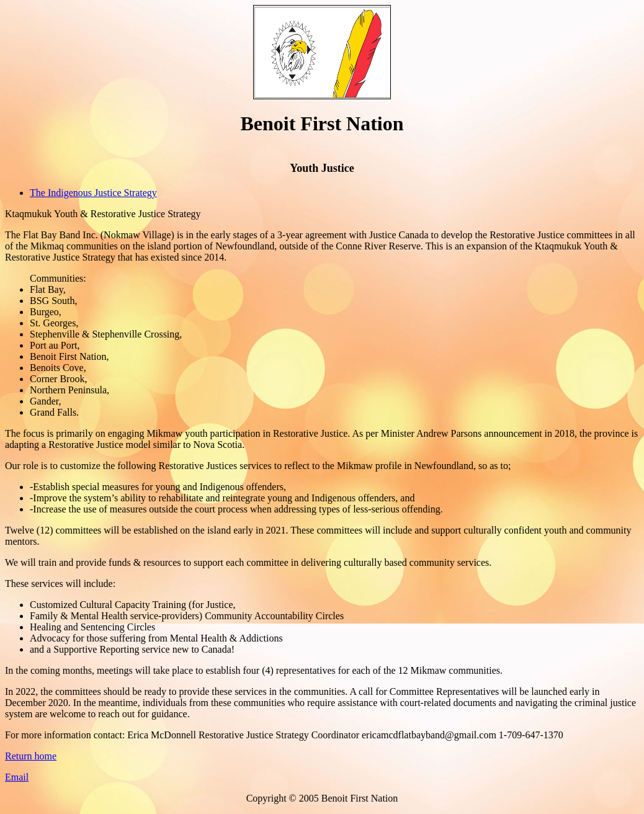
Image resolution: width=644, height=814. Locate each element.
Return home (31, 756)
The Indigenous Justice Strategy (93, 193)
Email (17, 777)
